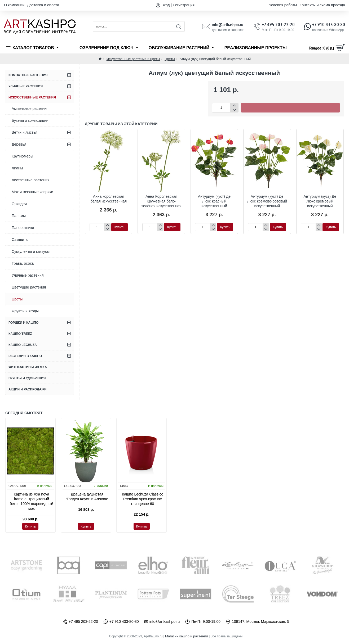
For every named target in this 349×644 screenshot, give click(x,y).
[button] (290, 108)
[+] (234, 105)
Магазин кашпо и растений (187, 636)
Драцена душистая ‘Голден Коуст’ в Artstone (87, 497)
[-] (234, 110)
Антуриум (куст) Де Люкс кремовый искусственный (320, 201)
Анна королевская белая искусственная (109, 199)
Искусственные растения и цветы (133, 59)
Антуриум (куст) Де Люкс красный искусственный (214, 201)
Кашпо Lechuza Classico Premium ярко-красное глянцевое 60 (143, 499)
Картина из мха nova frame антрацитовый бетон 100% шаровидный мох (32, 501)
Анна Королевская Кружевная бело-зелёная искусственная (162, 201)
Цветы (170, 59)
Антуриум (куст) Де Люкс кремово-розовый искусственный (267, 201)
